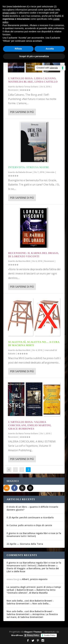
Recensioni (13, 90)
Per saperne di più (22, 112)
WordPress (17, 635)
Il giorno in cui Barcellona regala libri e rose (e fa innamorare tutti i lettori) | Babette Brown (34, 564)
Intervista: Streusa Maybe (29, 167)
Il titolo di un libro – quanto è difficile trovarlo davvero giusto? (32, 508)
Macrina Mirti (24, 261)
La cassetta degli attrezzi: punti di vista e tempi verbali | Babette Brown (34, 588)
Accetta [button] (50, 49)
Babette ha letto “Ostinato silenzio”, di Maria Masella (31, 591)
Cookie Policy (50, 635)
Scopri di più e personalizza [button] (34, 56)
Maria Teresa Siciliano (28, 87)
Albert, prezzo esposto (35, 579)
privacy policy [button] (9, 13)
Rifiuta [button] (18, 49)
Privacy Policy (33, 635)
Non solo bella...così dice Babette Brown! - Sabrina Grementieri (30, 602)
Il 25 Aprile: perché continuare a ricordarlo (30, 517)
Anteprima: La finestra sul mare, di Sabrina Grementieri (32, 616)
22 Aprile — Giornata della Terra (25, 544)
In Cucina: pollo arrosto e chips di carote (29, 525)
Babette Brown (25, 172)
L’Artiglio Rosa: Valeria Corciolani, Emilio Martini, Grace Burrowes (30, 425)
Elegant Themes (33, 632)
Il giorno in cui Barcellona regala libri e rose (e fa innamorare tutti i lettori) (34, 535)
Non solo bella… (41, 604)
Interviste (50, 172)
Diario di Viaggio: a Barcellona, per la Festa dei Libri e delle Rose (33, 570)
